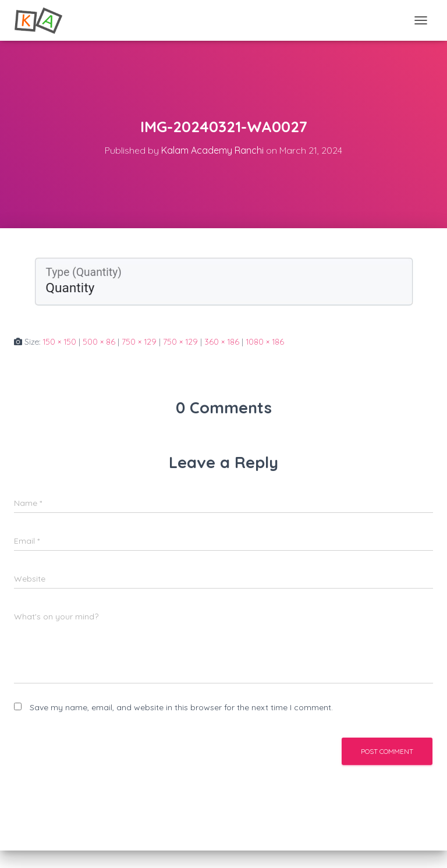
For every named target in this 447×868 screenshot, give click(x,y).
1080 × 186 (265, 342)
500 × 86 (99, 342)
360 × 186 (222, 342)
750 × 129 (139, 342)
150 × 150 (59, 342)
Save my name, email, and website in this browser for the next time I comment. (181, 707)
